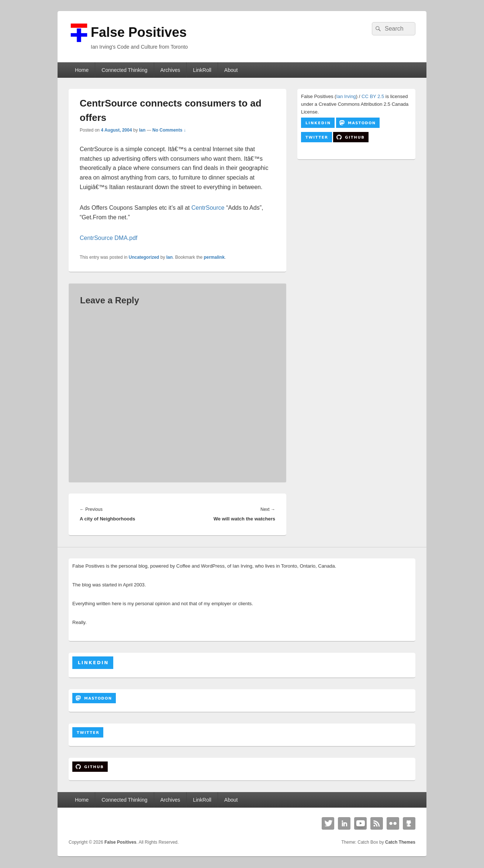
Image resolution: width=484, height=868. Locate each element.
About (231, 70)
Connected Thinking (124, 70)
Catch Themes (400, 842)
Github (409, 823)
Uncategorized (144, 257)
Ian (142, 130)
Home (82, 70)
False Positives (139, 32)
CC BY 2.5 (373, 96)
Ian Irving (346, 96)
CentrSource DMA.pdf (109, 238)
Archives (170, 70)
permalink (214, 257)
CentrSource (208, 208)
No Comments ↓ (169, 130)
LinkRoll (202, 70)
